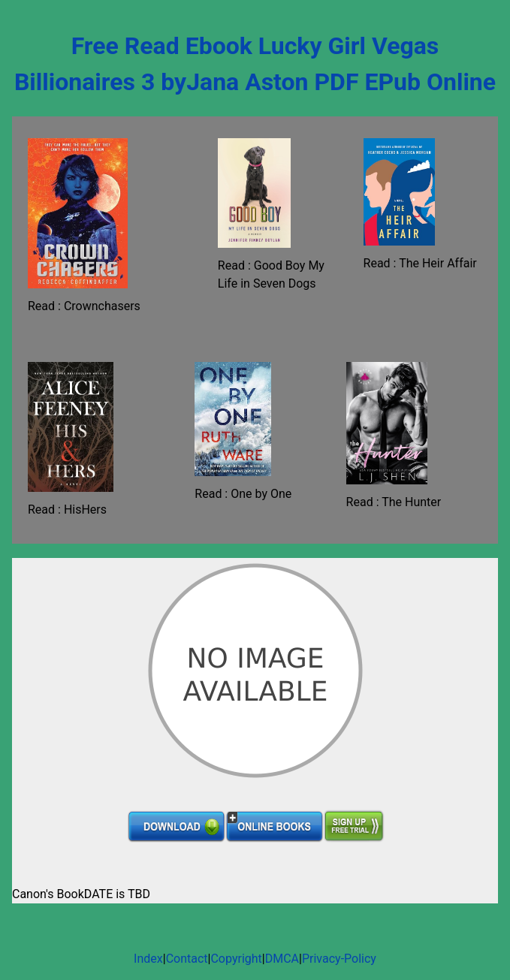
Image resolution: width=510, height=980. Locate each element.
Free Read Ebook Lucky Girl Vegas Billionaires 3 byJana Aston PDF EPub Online (255, 64)
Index (148, 959)
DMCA (282, 959)
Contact (187, 959)
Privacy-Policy (339, 959)
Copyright (236, 959)
